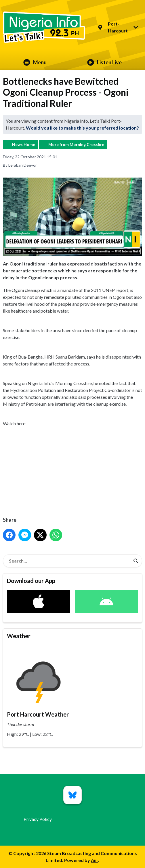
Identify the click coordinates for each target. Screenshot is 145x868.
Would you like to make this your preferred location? (82, 128)
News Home (24, 144)
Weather (19, 636)
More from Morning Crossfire (76, 144)
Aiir (95, 860)
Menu (35, 62)
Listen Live (104, 62)
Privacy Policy (38, 819)
